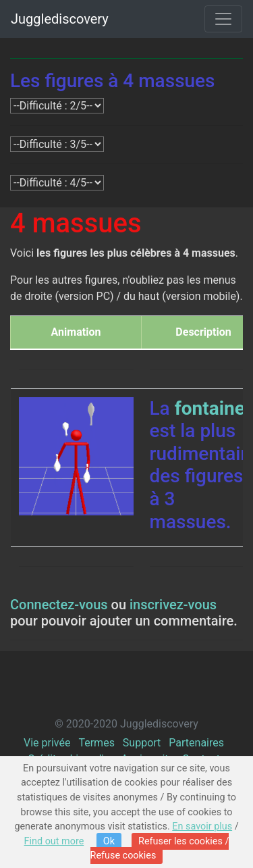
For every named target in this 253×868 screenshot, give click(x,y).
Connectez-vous (59, 605)
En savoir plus (202, 826)
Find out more (54, 841)
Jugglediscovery (60, 19)
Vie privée (47, 743)
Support (142, 743)
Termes (96, 743)
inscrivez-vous (173, 605)
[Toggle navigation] (223, 19)
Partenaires (196, 743)
